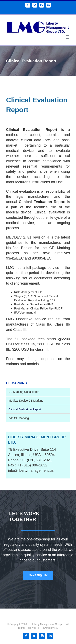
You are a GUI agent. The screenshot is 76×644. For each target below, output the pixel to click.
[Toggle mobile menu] (68, 37)
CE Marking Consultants (24, 392)
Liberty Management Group (47, 624)
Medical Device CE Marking (26, 401)
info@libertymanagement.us (31, 471)
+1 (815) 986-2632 (32, 465)
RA (56, 628)
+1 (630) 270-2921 (37, 460)
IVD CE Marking (19, 418)
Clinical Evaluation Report (25, 409)
